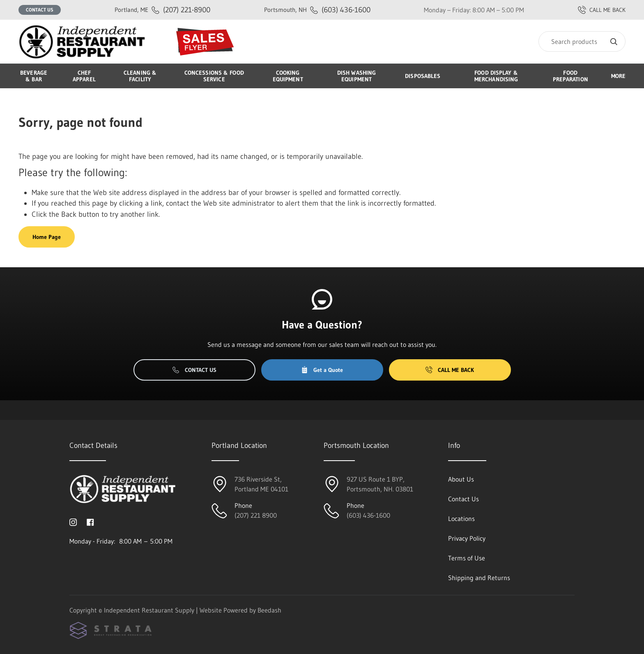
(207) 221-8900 (162, 10)
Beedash (269, 610)
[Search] (582, 41)
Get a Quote (322, 370)
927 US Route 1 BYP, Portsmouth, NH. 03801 (380, 484)
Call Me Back (450, 370)
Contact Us (40, 10)
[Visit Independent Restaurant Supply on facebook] (90, 521)
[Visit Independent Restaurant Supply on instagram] (73, 521)
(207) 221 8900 (256, 515)
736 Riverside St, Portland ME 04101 (261, 484)
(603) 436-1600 (317, 10)
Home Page (47, 237)
